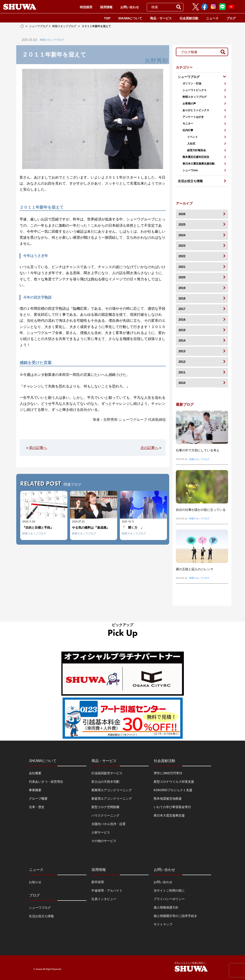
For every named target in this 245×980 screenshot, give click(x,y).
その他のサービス (104, 841)
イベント (207, 137)
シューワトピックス (204, 90)
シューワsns (204, 170)
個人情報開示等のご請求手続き (175, 916)
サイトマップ (163, 924)
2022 (202, 256)
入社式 (207, 144)
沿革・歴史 (37, 807)
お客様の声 (204, 104)
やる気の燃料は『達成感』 (91, 528)
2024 (202, 235)
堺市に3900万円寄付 (168, 773)
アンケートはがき (204, 117)
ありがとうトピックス (204, 110)
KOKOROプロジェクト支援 (173, 790)
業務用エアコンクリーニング (112, 790)
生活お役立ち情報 (41, 916)
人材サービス (101, 832)
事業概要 (35, 790)
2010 (202, 383)
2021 (202, 267)
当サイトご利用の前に (169, 890)
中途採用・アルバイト (107, 890)
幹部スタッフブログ (64, 26)
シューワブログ (38, 26)
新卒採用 (98, 882)
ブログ (231, 18)
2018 (202, 298)
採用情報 (106, 7)
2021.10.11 (128, 522)
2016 (202, 319)
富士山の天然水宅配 (105, 782)
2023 (202, 246)
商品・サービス (161, 18)
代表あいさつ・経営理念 (46, 782)
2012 (202, 362)
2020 (202, 277)
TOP (107, 18)
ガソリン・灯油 (204, 84)
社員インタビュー (104, 899)
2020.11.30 (29, 522)
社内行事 (204, 130)
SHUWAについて (130, 18)
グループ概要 (38, 799)
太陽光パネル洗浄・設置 (108, 824)
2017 (202, 309)
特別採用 (86, 7)
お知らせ (35, 882)
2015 (202, 330)
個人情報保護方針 (166, 907)
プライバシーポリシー (169, 899)
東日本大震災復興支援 (169, 815)
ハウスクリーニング (105, 815)
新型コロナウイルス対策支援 (174, 782)
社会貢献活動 (189, 18)
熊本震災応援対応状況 (204, 157)
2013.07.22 (78, 522)
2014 (202, 340)
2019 (202, 288)
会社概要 (35, 773)
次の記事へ (149, 448)
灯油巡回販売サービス (107, 773)
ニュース (212, 18)
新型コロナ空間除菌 (105, 807)
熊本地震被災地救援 (168, 799)
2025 (202, 224)
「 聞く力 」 (133, 528)
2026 (202, 214)
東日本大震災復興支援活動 (204, 164)
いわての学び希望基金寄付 (172, 807)
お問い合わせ (130, 7)
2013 (202, 351)
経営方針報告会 (207, 150)
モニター (204, 124)
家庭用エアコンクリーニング (112, 799)
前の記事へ (38, 448)
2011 (202, 372)
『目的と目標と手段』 (38, 528)
